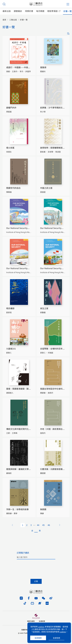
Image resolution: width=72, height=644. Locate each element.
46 (49, 525)
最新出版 (7, 11)
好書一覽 (68, 11)
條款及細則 (31, 621)
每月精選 (40, 11)
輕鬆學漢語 (53, 11)
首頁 (4, 20)
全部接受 (38, 638)
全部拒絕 (56, 638)
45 (43, 525)
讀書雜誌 (18, 11)
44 (38, 525)
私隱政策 (42, 621)
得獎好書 (29, 11)
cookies (41, 627)
